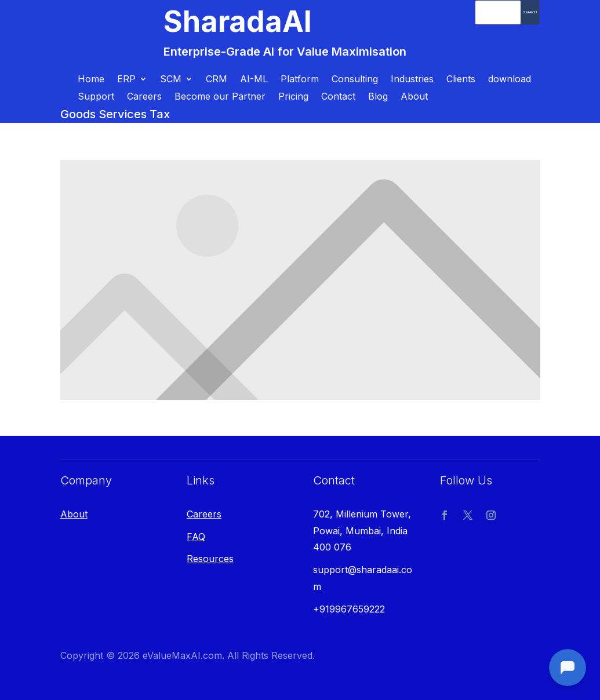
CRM (217, 80)
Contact (338, 97)
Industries (412, 80)
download (510, 80)
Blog (378, 97)
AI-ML (254, 80)
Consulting (355, 80)
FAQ (196, 537)
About (414, 97)
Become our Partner (220, 97)
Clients (461, 80)
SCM (171, 80)
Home (91, 80)
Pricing (293, 97)
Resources (210, 559)
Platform (300, 80)
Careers (144, 97)
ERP (126, 80)
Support (96, 97)
